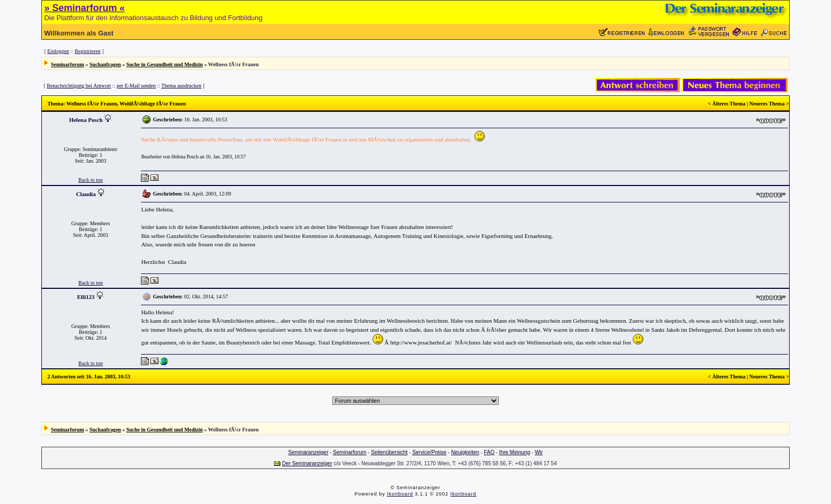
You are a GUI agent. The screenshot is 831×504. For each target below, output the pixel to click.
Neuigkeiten (465, 452)
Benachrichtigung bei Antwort (79, 86)
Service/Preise (429, 452)
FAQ (489, 452)
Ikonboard (400, 494)
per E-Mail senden (136, 86)
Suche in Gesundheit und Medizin (164, 64)
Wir (539, 452)
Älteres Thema (729, 104)
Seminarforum (68, 64)
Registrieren (88, 51)
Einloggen (58, 51)
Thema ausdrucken (181, 86)
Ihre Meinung (515, 452)
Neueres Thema (767, 104)
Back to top (91, 180)
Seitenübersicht (389, 452)
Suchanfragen (105, 64)
